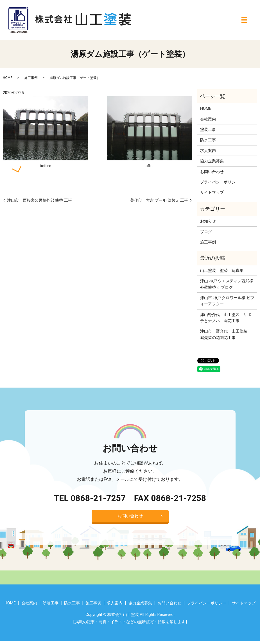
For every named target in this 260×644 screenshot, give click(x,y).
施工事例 (31, 78)
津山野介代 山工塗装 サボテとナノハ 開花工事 (226, 318)
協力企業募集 (212, 161)
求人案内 (208, 151)
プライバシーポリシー (220, 182)
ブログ (206, 232)
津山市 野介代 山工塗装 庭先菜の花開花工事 (226, 334)
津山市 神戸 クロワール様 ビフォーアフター (227, 301)
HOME (8, 78)
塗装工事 (208, 129)
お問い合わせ (212, 172)
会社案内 (208, 119)
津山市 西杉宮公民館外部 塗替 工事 (39, 200)
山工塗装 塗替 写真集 (222, 270)
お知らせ (208, 221)
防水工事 (208, 140)
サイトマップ (212, 192)
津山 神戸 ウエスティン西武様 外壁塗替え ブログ (227, 284)
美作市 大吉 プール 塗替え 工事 (159, 200)
